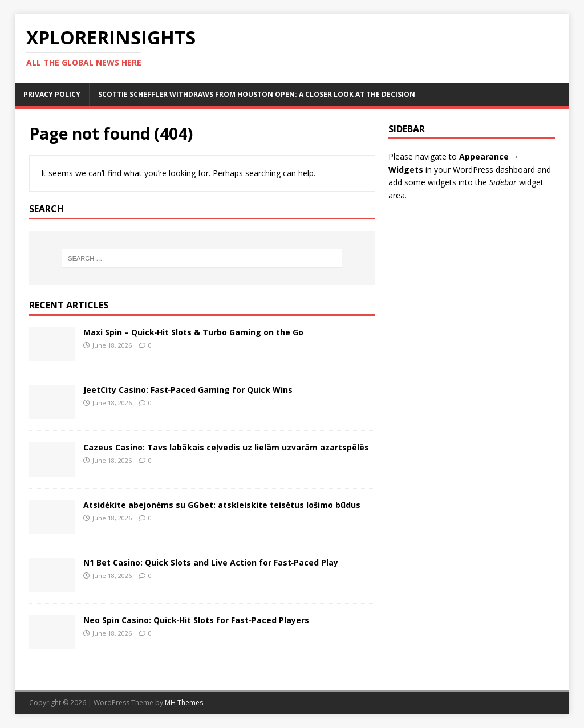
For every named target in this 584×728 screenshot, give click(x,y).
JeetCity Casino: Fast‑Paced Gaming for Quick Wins (188, 390)
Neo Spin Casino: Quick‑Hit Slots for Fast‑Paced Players (196, 620)
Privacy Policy (52, 94)
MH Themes (184, 703)
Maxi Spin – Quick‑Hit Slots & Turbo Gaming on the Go (194, 332)
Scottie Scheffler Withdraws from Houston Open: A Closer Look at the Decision (257, 94)
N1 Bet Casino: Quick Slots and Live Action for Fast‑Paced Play (211, 562)
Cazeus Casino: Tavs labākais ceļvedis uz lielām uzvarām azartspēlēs (226, 447)
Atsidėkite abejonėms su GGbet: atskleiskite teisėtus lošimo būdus (222, 505)
